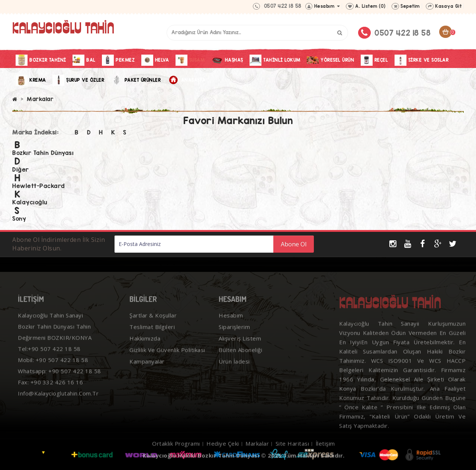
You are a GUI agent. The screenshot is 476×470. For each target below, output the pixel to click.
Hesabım (231, 326)
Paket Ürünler (136, 80)
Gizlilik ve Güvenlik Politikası (167, 360)
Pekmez (118, 60)
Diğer (21, 170)
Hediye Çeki (223, 454)
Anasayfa (187, 80)
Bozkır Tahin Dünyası (43, 153)
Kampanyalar (147, 372)
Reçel (374, 60)
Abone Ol (294, 244)
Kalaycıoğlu (30, 202)
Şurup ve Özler (78, 80)
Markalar (40, 99)
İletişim (325, 454)
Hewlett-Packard (38, 186)
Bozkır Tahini (41, 60)
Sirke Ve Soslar (422, 60)
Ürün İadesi (234, 372)
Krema (31, 80)
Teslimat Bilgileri (152, 337)
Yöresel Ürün (330, 60)
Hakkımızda (145, 349)
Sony (19, 219)
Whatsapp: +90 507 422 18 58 (59, 382)
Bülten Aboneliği (240, 360)
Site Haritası (292, 454)
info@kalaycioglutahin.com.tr (58, 404)
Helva (155, 60)
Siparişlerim (234, 337)
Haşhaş (227, 60)
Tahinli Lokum (275, 60)
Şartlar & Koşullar (153, 326)
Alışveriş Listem (240, 349)
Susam (190, 60)
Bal (84, 60)
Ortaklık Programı (176, 454)
